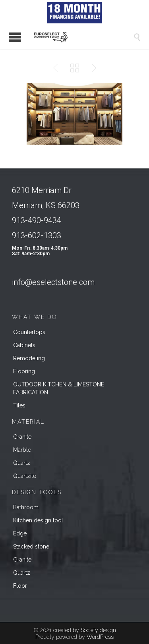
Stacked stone (31, 547)
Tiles (19, 405)
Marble (22, 450)
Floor (20, 586)
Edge (20, 533)
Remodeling (29, 358)
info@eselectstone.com (53, 282)
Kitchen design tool (38, 520)
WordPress (100, 637)
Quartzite (25, 476)
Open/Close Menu (15, 37)
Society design (98, 630)
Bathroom (26, 507)
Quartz (22, 463)
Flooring (24, 371)
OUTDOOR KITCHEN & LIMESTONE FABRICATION (59, 388)
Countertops (29, 332)
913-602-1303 (37, 235)
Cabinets (24, 345)
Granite (22, 437)
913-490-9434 (37, 220)
